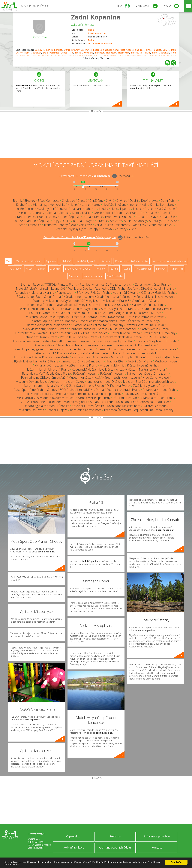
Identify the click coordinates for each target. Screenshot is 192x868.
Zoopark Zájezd (57, 410)
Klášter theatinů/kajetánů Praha (37, 333)
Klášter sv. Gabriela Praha (158, 293)
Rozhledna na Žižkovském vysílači (44, 378)
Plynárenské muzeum (49, 365)
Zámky (41, 269)
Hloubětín (100, 53)
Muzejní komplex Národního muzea (135, 357)
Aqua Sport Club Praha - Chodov (35, 390)
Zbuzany (121, 229)
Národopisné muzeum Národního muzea (91, 297)
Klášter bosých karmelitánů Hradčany (98, 325)
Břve (41, 201)
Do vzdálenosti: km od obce (85, 176)
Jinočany (121, 205)
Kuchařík (76, 209)
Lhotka (104, 209)
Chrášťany (96, 201)
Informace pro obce (157, 836)
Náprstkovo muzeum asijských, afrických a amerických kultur (93, 341)
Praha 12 (122, 213)
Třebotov (50, 225)
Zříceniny (55, 269)
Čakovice (108, 50)
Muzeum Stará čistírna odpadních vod (149, 382)
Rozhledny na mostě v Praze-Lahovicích (106, 284)
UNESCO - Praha (155, 337)
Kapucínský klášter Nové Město (93, 369)
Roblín (66, 221)
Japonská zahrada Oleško (104, 382)
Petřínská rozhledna (32, 309)
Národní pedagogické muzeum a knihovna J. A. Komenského (115, 345)
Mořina (51, 213)
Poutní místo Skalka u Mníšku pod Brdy (95, 394)
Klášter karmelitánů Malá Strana (48, 325)
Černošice (53, 201)
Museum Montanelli (124, 329)
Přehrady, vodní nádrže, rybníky (132, 261)
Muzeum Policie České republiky (47, 317)
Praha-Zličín (167, 217)
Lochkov (138, 209)
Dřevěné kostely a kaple (78, 269)
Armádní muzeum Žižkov (67, 382)
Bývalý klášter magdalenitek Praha (103, 321)
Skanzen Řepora (32, 284)
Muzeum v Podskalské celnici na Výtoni (147, 297)
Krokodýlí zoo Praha (91, 390)
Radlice (18, 221)
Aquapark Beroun (102, 402)
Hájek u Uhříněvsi (84, 53)
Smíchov (116, 221)
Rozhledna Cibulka (80, 289)
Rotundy (100, 269)
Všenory (61, 229)
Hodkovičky (124, 53)
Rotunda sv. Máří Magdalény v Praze (46, 373)
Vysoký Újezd (78, 229)
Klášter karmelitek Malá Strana (121, 337)
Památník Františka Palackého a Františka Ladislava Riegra (137, 349)
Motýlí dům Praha (140, 361)
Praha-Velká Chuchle (119, 217)
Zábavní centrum (93, 276)
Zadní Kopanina (96, 17)
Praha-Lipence (25, 217)
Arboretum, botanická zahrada (169, 261)
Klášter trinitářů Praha (125, 333)
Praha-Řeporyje (70, 217)
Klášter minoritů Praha (82, 365)
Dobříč (134, 201)
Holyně (147, 53)
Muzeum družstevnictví (84, 378)
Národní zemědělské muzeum (148, 373)
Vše (8, 261)
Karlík (154, 205)
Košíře (20, 209)
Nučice (87, 213)
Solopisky (140, 221)
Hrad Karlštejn (116, 361)
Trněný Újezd (67, 225)
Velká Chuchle (104, 225)
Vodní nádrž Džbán (145, 301)
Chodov (130, 50)
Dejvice (166, 50)
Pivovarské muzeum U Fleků (145, 325)
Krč (54, 209)
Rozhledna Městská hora (124, 406)
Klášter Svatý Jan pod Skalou (85, 386)
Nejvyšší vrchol (143, 269)
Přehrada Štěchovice (118, 410)
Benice (49, 50)
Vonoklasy (139, 225)
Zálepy (94, 229)
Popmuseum (65, 293)
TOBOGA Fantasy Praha (61, 284)
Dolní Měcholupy (33, 53)
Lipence (125, 209)
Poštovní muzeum (85, 373)
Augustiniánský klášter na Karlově (139, 313)
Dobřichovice (150, 201)
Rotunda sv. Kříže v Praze (41, 337)
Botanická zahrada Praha (46, 313)
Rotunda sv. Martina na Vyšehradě (56, 301)
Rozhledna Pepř (127, 402)
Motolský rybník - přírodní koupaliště (40, 289)
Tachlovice (170, 221)
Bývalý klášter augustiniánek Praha (45, 329)
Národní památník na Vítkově (44, 386)
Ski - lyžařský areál (86, 261)
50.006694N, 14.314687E (100, 44)
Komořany (167, 205)
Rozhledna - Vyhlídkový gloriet (67, 402)
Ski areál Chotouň (155, 406)
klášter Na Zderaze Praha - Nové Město (98, 317)
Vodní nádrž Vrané (126, 293)
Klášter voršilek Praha (154, 329)
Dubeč (64, 53)
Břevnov (75, 50)
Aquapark (51, 261)
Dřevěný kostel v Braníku (158, 289)
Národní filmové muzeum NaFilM (135, 353)
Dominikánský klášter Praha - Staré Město (41, 357)
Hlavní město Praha (98, 33)
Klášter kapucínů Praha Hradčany (54, 321)
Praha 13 (136, 213)
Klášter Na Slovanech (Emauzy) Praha (73, 309)
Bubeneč (97, 50)
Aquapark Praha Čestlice (88, 406)
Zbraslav (107, 229)
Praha (91, 30)
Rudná (77, 221)
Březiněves (86, 50)
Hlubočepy (111, 53)
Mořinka (64, 213)
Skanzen (105, 261)
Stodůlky (155, 221)
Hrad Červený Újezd (156, 378)
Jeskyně (114, 269)
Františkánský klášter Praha (90, 357)
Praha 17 (166, 213)
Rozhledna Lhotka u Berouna (46, 394)
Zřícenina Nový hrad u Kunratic (156, 341)
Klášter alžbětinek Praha (148, 305)
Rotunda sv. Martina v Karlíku (34, 293)
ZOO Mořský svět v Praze (150, 386)
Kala (145, 205)
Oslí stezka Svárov (118, 386)
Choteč (82, 201)
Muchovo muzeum (167, 361)
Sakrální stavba (115, 276)
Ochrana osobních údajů (115, 847)
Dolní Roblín (169, 201)
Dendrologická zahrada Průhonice (46, 406)
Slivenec (102, 221)
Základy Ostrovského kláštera (144, 394)
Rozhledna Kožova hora (86, 410)
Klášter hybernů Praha (142, 365)
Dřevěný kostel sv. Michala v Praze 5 (105, 301)
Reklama (115, 836)
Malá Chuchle (166, 209)
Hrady (29, 269)
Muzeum (74, 276)
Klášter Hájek (171, 357)
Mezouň (24, 213)
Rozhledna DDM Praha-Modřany (117, 289)
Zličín (133, 229)
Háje (71, 53)
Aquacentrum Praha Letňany (154, 410)
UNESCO (66, 261)
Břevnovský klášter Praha (94, 293)
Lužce (150, 209)
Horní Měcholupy (161, 53)
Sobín (128, 221)
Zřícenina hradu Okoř (155, 402)
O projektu (73, 836)
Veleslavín (85, 225)
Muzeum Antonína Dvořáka (89, 329)
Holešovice (136, 53)
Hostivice (85, 205)
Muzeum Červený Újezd (32, 382)
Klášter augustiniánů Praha (31, 341)
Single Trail (177, 269)
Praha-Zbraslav (146, 217)
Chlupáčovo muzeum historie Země (90, 313)
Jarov (97, 205)
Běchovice (40, 50)
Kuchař (63, 209)
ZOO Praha (67, 390)
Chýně (110, 201)
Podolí (109, 213)
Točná (21, 225)
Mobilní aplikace (73, 847)
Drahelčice (23, 205)
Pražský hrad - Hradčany (159, 333)
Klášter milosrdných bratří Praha (47, 369)
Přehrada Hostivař (125, 398)
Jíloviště (108, 205)
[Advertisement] (96, 135)
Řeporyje (44, 221)
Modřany (38, 213)
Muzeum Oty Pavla (31, 410)
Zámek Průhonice (33, 402)
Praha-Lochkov (47, 217)
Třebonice (34, 225)
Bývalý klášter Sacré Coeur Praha (39, 297)
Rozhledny (15, 269)
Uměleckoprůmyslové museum (82, 361)
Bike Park (161, 269)
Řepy (56, 221)
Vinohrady (123, 225)
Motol (76, 213)
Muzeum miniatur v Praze (154, 309)
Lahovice (91, 209)
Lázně (127, 269)
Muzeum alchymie (112, 365)
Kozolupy (43, 209)
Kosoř (30, 209)
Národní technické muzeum (121, 378)
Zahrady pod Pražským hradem (89, 353)
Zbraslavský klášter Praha (152, 284)
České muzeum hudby (143, 321)
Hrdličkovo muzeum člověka (145, 317)
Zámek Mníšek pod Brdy (94, 398)
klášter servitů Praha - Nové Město (49, 305)
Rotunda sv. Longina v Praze (79, 337)
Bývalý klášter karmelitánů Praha (36, 361)
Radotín (31, 221)
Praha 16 (151, 213)
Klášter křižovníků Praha (49, 353)
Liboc (114, 209)
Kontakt (157, 847)
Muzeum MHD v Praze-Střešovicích (84, 333)
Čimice (149, 50)
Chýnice (122, 201)
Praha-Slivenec (93, 217)
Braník (67, 50)
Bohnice (58, 50)
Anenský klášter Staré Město (54, 345)
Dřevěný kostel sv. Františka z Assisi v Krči (102, 305)
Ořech (98, 213)
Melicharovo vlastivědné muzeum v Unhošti (46, 398)
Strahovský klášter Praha (118, 309)
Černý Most (119, 50)
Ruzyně (89, 221)
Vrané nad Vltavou (161, 225)
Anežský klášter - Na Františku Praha (140, 369)
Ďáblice (158, 50)
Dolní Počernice (51, 53)
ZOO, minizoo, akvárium (28, 261)
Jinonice (134, 205)
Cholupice (140, 50)
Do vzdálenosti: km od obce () (80, 237)
